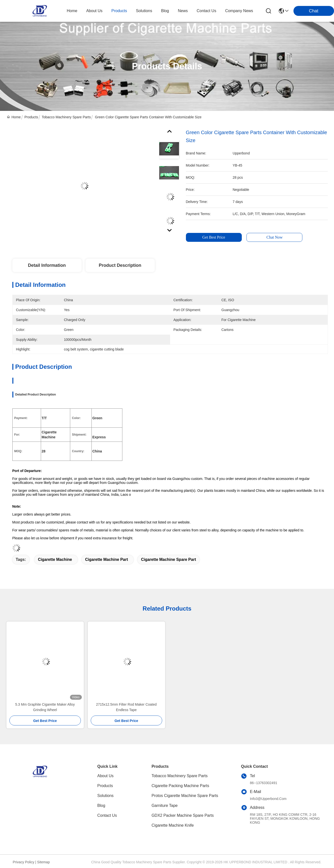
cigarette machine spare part (168, 559)
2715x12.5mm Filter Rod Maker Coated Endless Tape (126, 707)
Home (72, 11)
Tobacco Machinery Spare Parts (66, 117)
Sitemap (43, 862)
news (183, 11)
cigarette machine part (106, 559)
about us (94, 11)
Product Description (120, 265)
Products (31, 117)
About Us (106, 776)
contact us (207, 11)
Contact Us (107, 815)
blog (165, 11)
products (119, 11)
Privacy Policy (24, 862)
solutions (144, 11)
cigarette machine (55, 559)
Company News (239, 11)
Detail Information (47, 265)
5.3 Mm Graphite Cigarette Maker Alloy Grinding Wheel (45, 707)
